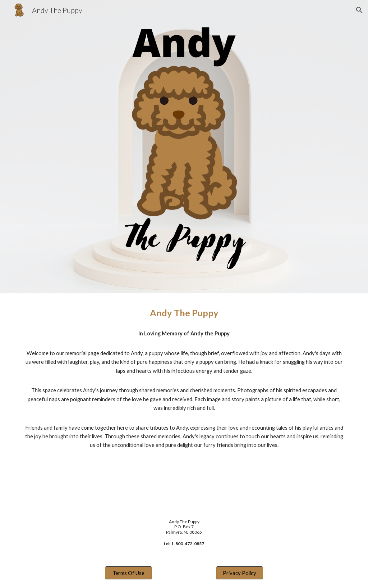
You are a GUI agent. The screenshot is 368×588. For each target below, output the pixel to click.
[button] (359, 10)
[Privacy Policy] (240, 573)
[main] (184, 313)
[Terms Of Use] (128, 573)
